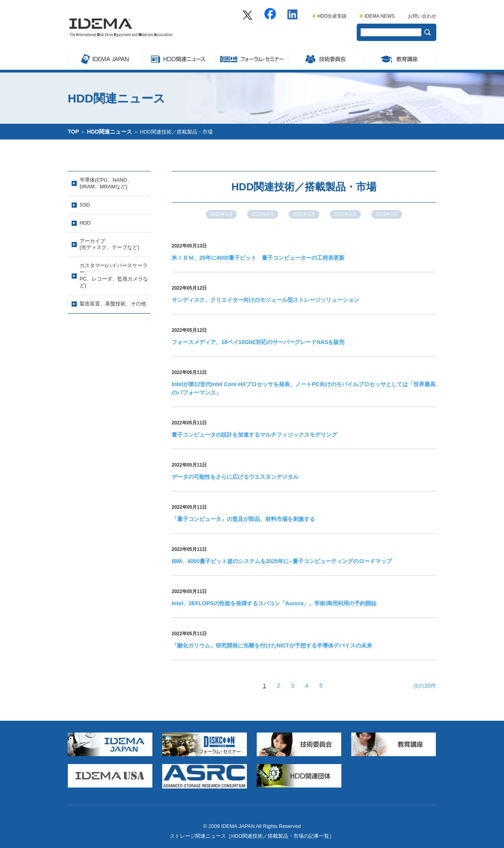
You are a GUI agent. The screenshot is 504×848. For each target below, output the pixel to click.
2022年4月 (262, 214)
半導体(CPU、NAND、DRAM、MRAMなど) (106, 183)
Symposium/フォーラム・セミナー (252, 58)
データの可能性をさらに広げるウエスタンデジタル (235, 477)
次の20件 (425, 686)
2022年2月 (345, 214)
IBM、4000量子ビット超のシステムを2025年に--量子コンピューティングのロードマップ (282, 561)
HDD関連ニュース (109, 132)
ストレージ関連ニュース (178, 58)
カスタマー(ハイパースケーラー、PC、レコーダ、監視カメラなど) (114, 275)
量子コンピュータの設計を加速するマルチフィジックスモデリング (254, 435)
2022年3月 (304, 214)
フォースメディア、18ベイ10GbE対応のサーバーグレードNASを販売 (258, 342)
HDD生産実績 (330, 16)
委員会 (325, 58)
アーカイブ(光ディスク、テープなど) (109, 244)
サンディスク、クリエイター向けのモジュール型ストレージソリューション (265, 300)
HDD (85, 223)
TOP (73, 132)
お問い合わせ (422, 16)
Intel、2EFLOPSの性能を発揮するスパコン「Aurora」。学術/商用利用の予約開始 (274, 603)
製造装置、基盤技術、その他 (113, 304)
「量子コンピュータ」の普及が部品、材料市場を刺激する (243, 519)
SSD (85, 205)
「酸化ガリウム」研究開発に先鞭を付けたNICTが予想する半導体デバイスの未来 (272, 645)
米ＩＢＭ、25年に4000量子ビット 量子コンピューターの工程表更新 (258, 258)
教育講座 (399, 58)
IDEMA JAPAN (105, 58)
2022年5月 (221, 214)
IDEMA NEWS (377, 16)
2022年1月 (386, 214)
